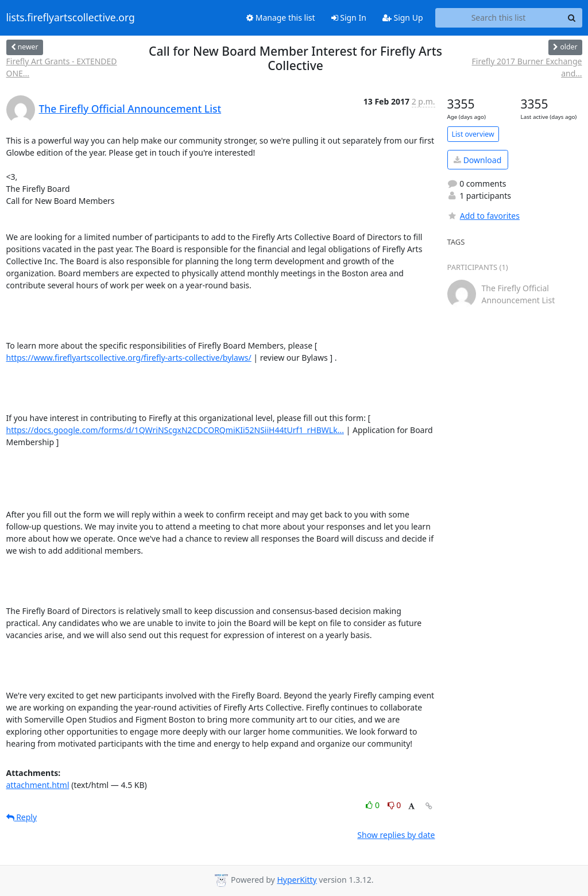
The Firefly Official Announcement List (130, 109)
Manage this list (281, 18)
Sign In (349, 18)
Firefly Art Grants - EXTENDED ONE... (62, 67)
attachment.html (38, 785)
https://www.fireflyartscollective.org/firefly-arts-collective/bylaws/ (129, 358)
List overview (473, 134)
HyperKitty (297, 880)
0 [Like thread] (374, 805)
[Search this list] (499, 18)
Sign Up (403, 18)
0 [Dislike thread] (394, 805)
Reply (22, 817)
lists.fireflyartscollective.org (71, 18)
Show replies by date (396, 835)
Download (477, 160)
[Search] (572, 18)
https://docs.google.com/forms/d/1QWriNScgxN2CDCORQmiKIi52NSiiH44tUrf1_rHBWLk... (175, 430)
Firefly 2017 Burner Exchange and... (527, 67)
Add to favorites (483, 216)
